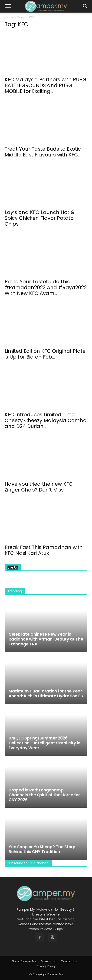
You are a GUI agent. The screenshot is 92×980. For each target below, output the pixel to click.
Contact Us (69, 961)
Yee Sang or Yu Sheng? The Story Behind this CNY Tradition (42, 849)
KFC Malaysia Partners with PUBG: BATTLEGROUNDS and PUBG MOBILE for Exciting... (46, 85)
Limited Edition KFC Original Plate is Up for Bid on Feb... (45, 354)
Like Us (13, 568)
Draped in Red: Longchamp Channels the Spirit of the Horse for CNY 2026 (44, 795)
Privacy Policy (46, 966)
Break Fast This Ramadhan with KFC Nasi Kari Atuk (44, 550)
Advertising (48, 961)
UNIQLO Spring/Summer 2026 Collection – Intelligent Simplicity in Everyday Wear (44, 743)
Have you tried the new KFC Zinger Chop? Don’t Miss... (39, 487)
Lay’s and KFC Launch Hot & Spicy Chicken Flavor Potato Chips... (39, 218)
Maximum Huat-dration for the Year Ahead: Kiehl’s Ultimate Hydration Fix (46, 693)
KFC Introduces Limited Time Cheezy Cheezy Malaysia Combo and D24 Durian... (46, 420)
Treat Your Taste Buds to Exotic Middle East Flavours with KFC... (43, 152)
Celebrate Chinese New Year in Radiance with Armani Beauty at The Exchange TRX (46, 639)
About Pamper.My (24, 961)
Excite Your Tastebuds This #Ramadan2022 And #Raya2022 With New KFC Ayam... (46, 287)
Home (9, 17)
